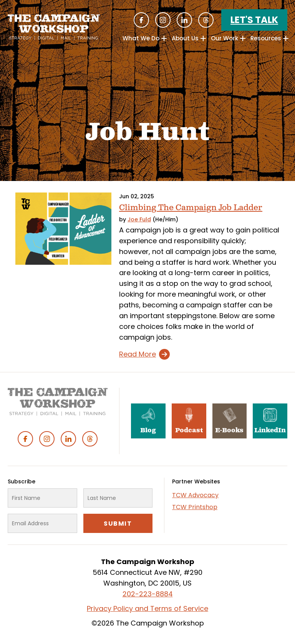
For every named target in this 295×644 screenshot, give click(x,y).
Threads (206, 20)
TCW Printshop (195, 507)
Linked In (184, 20)
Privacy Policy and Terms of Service (147, 608)
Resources (266, 38)
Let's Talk (254, 20)
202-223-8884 (148, 594)
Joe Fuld (139, 219)
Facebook (141, 20)
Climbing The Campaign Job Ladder (191, 208)
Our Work (225, 38)
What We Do (141, 38)
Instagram (163, 20)
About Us (185, 38)
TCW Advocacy (195, 495)
